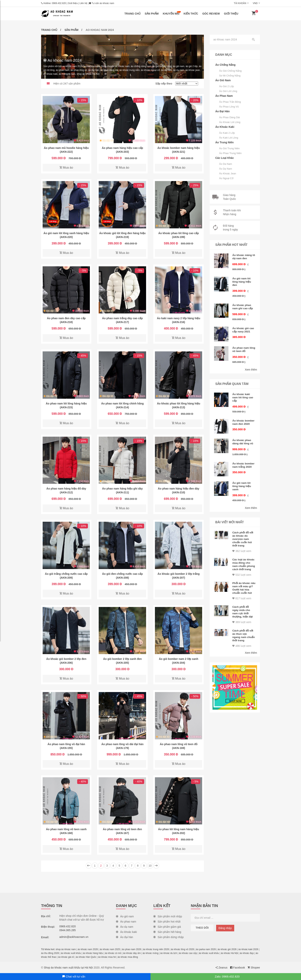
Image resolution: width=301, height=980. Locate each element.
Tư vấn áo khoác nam (102, 3)
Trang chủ (132, 14)
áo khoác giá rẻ (66, 957)
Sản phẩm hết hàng (167, 932)
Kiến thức (191, 14)
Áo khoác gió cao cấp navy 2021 (243, 328)
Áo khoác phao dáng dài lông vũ (243, 438)
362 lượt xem (242, 545)
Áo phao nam (126, 922)
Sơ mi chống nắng (230, 76)
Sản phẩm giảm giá (167, 927)
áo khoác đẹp (247, 953)
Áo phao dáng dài (230, 117)
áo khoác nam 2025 (110, 949)
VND (255, 3)
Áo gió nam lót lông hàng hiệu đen (242, 281)
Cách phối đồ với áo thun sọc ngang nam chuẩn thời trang (244, 630)
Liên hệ (84, 3)
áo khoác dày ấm (132, 953)
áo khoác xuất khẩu (71, 953)
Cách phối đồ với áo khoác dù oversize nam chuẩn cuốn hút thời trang (243, 534)
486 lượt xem (242, 640)
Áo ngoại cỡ (226, 178)
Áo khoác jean (228, 173)
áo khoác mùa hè (107, 957)
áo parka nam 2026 (206, 949)
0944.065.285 (68, 930)
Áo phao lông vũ (229, 107)
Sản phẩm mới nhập (168, 916)
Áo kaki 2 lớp (227, 133)
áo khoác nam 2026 (88, 949)
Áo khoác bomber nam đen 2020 (244, 419)
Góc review (211, 14)
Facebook (238, 968)
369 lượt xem (242, 617)
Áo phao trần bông (230, 102)
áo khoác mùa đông (128, 957)
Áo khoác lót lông (230, 122)
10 (150, 866)
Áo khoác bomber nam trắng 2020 (244, 461)
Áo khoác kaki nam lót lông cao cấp (243, 395)
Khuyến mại (172, 13)
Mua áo (66, 168)
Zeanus (222, 968)
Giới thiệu (73, 3)
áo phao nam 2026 (131, 949)
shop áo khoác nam (66, 949)
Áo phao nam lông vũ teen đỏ (242, 347)
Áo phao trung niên (230, 153)
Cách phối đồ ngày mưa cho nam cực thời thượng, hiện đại (243, 607)
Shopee (254, 968)
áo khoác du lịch (169, 953)
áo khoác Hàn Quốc (86, 957)
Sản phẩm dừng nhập (169, 937)
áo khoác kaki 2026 (248, 949)
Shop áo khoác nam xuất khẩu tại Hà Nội (68, 968)
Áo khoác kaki (126, 932)
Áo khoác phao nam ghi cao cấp (243, 305)
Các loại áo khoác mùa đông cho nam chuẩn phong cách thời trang (244, 560)
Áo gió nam (125, 916)
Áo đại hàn (124, 937)
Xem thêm (251, 367)
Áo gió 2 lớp (227, 86)
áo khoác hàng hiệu (93, 953)
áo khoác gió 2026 (227, 949)
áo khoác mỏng (150, 953)
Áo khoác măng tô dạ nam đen (242, 257)
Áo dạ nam (226, 169)
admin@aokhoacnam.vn (74, 937)
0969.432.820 (59, 3)
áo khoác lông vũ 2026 (182, 949)
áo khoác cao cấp (188, 953)
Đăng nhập (225, 928)
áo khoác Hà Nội (229, 953)
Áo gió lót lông (228, 91)
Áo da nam (226, 164)
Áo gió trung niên (229, 148)
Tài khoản (240, 3)
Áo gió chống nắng (230, 71)
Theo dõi (202, 928)
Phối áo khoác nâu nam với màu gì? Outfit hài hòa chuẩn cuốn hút (243, 584)
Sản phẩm (152, 14)
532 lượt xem (242, 571)
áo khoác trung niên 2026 (156, 949)
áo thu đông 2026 (50, 953)
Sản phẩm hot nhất (167, 922)
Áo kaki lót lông (229, 138)
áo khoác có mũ (113, 953)
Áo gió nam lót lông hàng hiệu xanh (242, 482)
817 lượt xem (242, 594)
